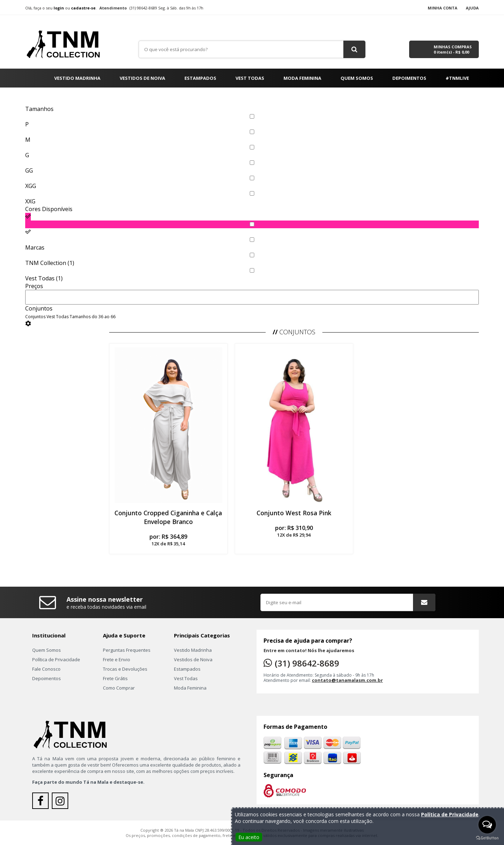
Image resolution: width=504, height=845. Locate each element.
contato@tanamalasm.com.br (347, 680)
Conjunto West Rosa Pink (294, 513)
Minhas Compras (453, 49)
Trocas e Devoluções (125, 669)
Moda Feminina (302, 78)
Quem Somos (357, 78)
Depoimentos (409, 78)
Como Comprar (119, 688)
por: (168, 540)
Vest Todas (250, 78)
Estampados (200, 78)
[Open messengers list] (487, 825)
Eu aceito (249, 837)
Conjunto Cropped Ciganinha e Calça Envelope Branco (168, 517)
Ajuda (472, 8)
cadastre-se (83, 8)
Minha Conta (443, 8)
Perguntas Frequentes (127, 650)
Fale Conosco (46, 669)
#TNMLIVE (457, 78)
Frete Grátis (115, 678)
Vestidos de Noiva (142, 78)
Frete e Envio (117, 659)
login (59, 8)
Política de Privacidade (56, 659)
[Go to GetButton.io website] (487, 838)
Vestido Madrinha (77, 78)
